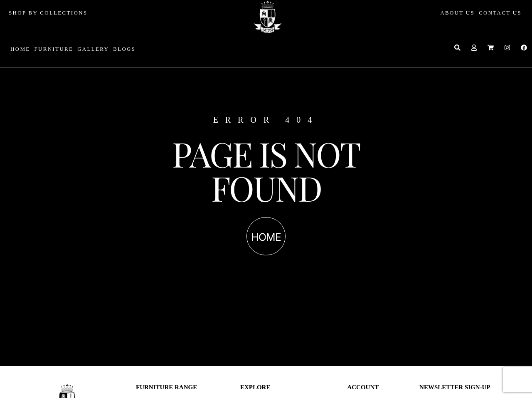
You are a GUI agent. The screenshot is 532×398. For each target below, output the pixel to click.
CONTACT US (500, 13)
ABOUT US (457, 13)
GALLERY (93, 49)
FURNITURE (54, 49)
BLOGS (124, 49)
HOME (20, 49)
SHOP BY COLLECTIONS (48, 13)
